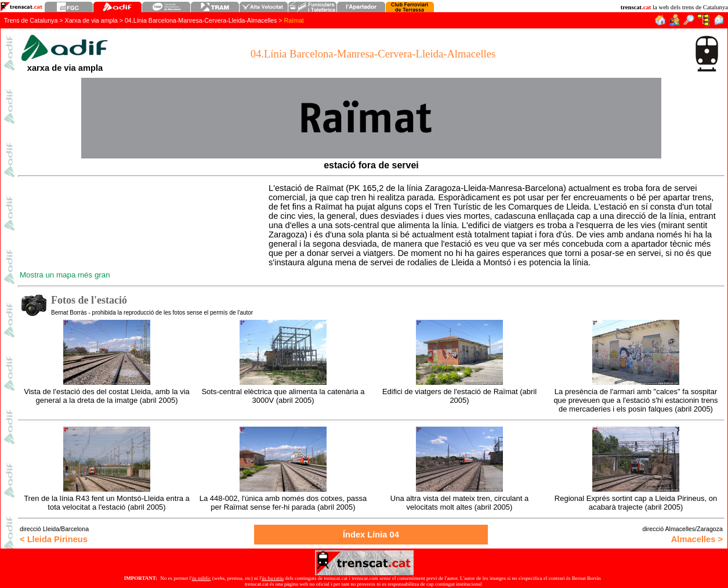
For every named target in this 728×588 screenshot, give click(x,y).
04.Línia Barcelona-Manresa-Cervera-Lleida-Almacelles (201, 20)
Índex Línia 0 (371, 535)
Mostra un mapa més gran (65, 275)
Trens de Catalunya (31, 20)
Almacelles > (697, 539)
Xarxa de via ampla (91, 20)
